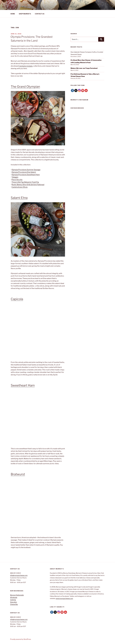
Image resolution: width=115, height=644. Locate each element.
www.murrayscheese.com (64, 598)
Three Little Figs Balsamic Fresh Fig (25, 182)
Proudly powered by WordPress (21, 639)
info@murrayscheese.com (19, 575)
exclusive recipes (26, 66)
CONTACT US (40, 14)
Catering (13, 600)
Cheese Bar (14, 604)
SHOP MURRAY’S (25, 14)
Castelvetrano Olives (20, 187)
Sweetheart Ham (23, 385)
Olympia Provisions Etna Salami (24, 172)
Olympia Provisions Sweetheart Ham (26, 175)
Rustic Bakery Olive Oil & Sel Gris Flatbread (28, 185)
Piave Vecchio (17, 180)
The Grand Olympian (25, 87)
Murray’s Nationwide (17, 595)
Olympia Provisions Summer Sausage (26, 170)
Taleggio (15, 177)
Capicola (17, 299)
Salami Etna (19, 198)
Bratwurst (18, 474)
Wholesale (14, 597)
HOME (13, 14)
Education (14, 602)
